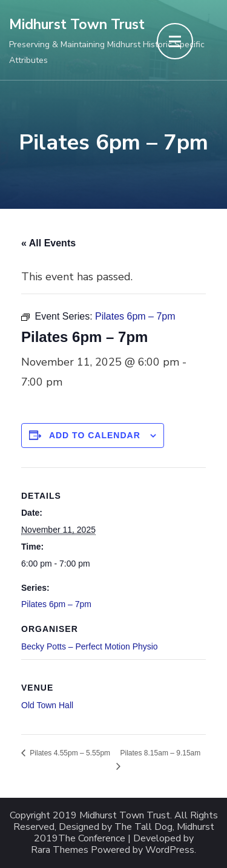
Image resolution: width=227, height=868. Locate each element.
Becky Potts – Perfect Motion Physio (90, 646)
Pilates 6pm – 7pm (56, 604)
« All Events (48, 243)
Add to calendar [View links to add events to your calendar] (95, 435)
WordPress (170, 850)
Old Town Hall (47, 705)
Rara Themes (60, 850)
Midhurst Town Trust (77, 25)
